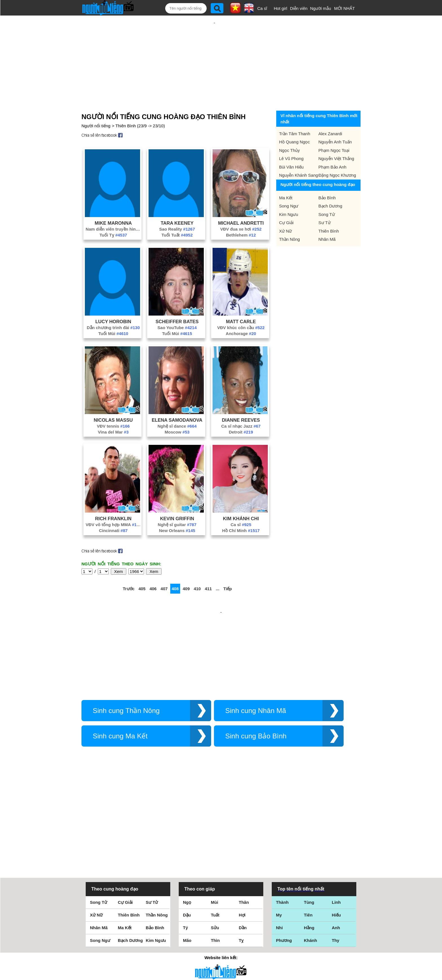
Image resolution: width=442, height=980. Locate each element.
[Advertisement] (214, 53)
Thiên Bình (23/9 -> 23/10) (140, 107)
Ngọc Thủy (289, 132)
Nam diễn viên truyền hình (113, 211)
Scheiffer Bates (177, 303)
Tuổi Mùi (113, 315)
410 (197, 570)
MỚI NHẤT (344, 8)
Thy (336, 861)
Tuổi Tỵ (113, 217)
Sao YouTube (177, 309)
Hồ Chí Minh (241, 512)
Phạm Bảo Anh (332, 149)
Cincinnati (113, 512)
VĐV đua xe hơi (241, 211)
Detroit (241, 414)
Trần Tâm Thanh (295, 115)
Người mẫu (321, 8)
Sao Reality (177, 211)
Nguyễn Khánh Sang (299, 157)
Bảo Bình (327, 179)
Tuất (215, 836)
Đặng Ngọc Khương (337, 157)
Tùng (309, 823)
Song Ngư (289, 188)
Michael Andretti (241, 205)
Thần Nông (289, 221)
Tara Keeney (177, 205)
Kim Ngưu (289, 196)
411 (208, 570)
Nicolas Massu (113, 402)
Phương (284, 861)
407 (164, 570)
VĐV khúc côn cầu (241, 309)
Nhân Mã (327, 221)
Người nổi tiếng (96, 107)
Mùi (215, 823)
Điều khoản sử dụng (221, 919)
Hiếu (336, 836)
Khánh (310, 861)
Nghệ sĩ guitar (177, 506)
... (218, 570)
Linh (336, 823)
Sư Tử (325, 204)
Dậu (187, 836)
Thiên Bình (329, 213)
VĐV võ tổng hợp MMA (113, 506)
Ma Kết (286, 179)
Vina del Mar (113, 414)
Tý (185, 849)
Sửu (215, 849)
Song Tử (327, 196)
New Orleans (177, 512)
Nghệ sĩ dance (177, 408)
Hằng (309, 849)
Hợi (242, 836)
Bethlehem (241, 217)
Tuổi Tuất (177, 217)
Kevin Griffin (177, 500)
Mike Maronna (113, 205)
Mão (187, 861)
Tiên (308, 836)
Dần (243, 849)
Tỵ (241, 861)
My (279, 836)
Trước (129, 570)
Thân (244, 823)
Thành (282, 823)
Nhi (279, 849)
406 (153, 570)
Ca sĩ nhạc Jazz (241, 408)
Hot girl (280, 8)
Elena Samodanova (177, 402)
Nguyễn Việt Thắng (336, 140)
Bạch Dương (331, 188)
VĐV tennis (113, 408)
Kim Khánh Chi (241, 500)
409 (186, 570)
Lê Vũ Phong (291, 140)
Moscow (177, 414)
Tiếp (227, 570)
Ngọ (187, 823)
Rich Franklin (113, 500)
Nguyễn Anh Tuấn (335, 123)
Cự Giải (286, 204)
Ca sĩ (262, 8)
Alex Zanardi (330, 115)
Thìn (215, 861)
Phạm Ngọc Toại (334, 132)
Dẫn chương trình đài (113, 309)
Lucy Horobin (113, 303)
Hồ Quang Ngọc (294, 123)
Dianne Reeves (241, 402)
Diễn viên (299, 8)
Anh (336, 849)
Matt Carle (241, 303)
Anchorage (241, 315)
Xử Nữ (285, 213)
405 (142, 570)
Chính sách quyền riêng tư (221, 949)
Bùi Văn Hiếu (291, 149)
